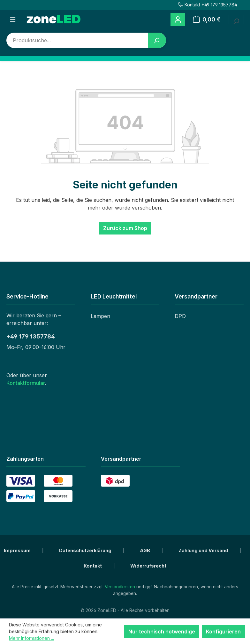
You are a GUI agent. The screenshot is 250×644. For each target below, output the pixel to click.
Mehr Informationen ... (31, 638)
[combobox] (77, 40)
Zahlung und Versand (204, 550)
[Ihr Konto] (178, 20)
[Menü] (13, 20)
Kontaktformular (26, 383)
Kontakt (93, 566)
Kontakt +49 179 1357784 (208, 5)
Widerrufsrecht (148, 566)
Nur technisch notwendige (162, 632)
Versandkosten (120, 587)
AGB (145, 550)
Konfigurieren (223, 632)
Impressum (18, 550)
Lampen (100, 316)
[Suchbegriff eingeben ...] (236, 20)
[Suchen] (157, 40)
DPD (180, 316)
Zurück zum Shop (125, 228)
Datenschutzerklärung (86, 550)
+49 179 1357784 (31, 336)
